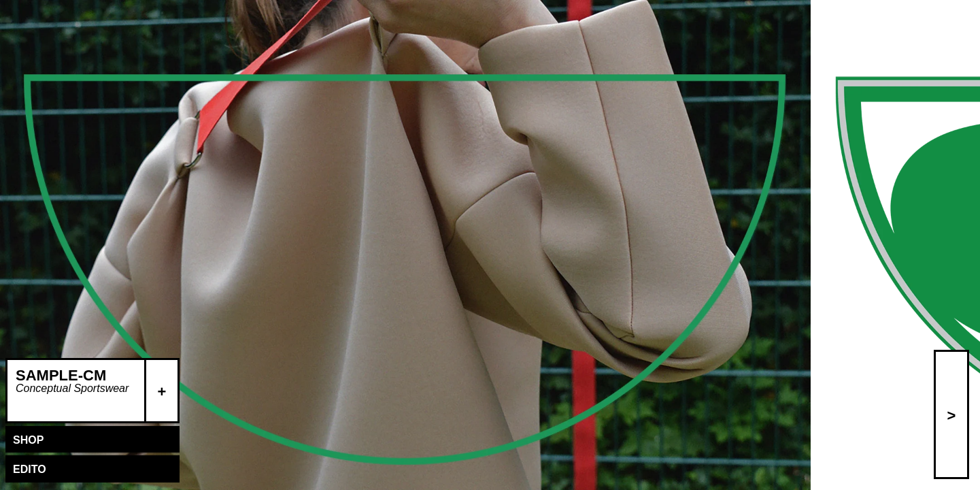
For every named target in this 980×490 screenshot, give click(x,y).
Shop (28, 440)
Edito (30, 469)
